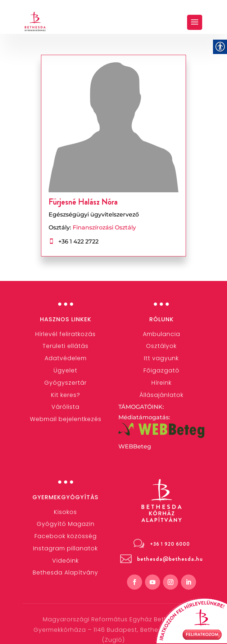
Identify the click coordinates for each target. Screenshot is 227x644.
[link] (35, 21)
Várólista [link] (65, 407)
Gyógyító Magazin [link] (66, 524)
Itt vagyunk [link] (161, 358)
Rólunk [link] (162, 319)
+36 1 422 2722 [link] (78, 241)
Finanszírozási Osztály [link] (104, 227)
